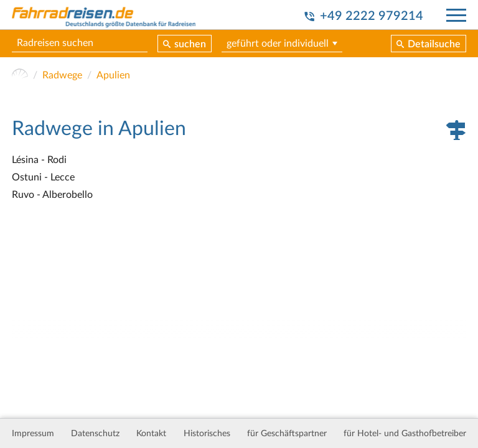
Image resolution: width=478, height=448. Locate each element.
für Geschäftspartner (287, 434)
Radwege (62, 75)
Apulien (113, 75)
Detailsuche (434, 44)
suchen (190, 44)
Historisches (207, 434)
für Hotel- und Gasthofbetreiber (405, 434)
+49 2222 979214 (372, 16)
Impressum (33, 434)
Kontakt (151, 434)
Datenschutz (95, 434)
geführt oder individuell (278, 44)
